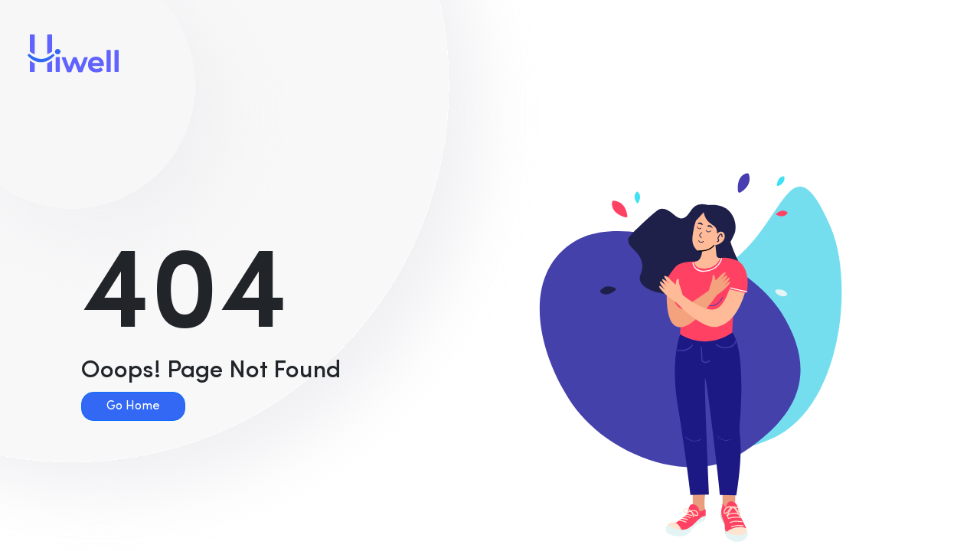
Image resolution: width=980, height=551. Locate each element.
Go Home (133, 406)
